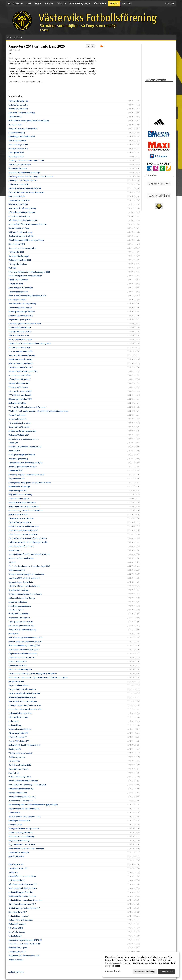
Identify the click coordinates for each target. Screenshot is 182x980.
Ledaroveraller (14, 813)
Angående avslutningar (18, 602)
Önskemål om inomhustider (20, 729)
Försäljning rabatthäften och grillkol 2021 (25, 447)
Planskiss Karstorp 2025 (18, 149)
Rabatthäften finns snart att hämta (22, 876)
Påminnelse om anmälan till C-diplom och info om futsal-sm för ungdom (38, 677)
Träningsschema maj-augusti (20, 753)
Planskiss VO (14, 634)
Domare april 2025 (16, 157)
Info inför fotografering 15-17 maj (22, 797)
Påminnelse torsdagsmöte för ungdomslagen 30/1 (29, 566)
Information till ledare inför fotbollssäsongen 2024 (29, 272)
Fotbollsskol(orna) (80, 4)
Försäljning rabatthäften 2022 (21, 367)
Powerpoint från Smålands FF (21, 801)
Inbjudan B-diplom (16, 610)
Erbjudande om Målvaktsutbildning (23, 654)
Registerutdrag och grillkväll (20, 320)
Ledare (114, 4)
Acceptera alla (167, 972)
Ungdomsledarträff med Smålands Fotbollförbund (29, 554)
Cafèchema (13, 872)
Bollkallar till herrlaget (17, 924)
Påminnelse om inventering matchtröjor (24, 172)
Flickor (49, 4)
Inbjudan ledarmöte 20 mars (20, 347)
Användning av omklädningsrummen (24, 439)
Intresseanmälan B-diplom (19, 618)
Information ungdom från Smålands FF (24, 944)
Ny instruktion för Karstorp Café (21, 626)
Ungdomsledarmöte (17, 570)
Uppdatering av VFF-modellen (21, 288)
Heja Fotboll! (14, 773)
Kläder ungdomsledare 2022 (20, 399)
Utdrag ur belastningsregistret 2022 (23, 371)
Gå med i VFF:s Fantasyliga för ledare (24, 506)
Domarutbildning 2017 (18, 912)
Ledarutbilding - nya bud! (19, 916)
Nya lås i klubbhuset (17, 196)
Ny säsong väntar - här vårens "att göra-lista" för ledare (31, 176)
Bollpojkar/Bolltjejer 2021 (19, 435)
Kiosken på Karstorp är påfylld (21, 236)
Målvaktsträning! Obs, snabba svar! (23, 220)
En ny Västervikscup (17, 932)
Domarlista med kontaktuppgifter (22, 248)
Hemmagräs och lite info (19, 769)
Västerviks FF (15, 4)
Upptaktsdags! (15, 550)
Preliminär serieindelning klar (20, 669)
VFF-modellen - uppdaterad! (20, 395)
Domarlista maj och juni (18, 145)
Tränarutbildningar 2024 (18, 292)
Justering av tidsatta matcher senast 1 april (26, 161)
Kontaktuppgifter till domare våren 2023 (25, 324)
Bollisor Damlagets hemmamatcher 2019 (25, 642)
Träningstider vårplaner (18, 264)
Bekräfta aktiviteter (16, 681)
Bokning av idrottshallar (18, 109)
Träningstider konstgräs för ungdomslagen (26, 192)
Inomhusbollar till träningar (19, 487)
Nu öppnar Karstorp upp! (19, 256)
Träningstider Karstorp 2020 (20, 522)
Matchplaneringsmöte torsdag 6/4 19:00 (25, 940)
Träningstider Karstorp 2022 (20, 391)
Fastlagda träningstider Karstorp (22, 455)
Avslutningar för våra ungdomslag (22, 208)
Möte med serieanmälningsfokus (22, 697)
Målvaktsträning (15, 117)
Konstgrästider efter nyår (19, 852)
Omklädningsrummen (17, 757)
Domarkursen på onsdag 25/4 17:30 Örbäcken (27, 785)
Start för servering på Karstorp (21, 363)
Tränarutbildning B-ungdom (20, 423)
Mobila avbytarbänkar (17, 141)
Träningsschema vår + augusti (21, 622)
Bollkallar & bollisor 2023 (19, 335)
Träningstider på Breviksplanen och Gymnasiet (28, 407)
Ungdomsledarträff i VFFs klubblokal (24, 809)
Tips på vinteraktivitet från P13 (21, 351)
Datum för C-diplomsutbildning (21, 558)
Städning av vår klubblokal (19, 821)
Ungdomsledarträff (16, 479)
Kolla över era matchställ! (19, 184)
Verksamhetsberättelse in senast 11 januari (26, 848)
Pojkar (62, 4)
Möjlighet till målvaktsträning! (20, 232)
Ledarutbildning (15, 725)
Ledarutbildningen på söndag (21, 892)
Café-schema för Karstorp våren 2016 (24, 956)
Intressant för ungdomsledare (21, 833)
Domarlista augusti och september (23, 129)
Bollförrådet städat (16, 856)
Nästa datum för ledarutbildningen (23, 888)
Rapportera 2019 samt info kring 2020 (37, 47)
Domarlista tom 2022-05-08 (20, 375)
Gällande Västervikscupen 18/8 (21, 789)
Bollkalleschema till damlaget (21, 920)
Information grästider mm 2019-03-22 (24, 650)
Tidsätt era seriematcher (18, 280)
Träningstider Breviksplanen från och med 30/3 (28, 538)
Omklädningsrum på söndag (20, 359)
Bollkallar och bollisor (17, 403)
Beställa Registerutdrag (18, 459)
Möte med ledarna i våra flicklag (22, 598)
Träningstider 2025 (16, 153)
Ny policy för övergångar (19, 590)
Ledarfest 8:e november (18, 105)
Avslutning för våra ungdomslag (22, 113)
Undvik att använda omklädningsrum (24, 526)
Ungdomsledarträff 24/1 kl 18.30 (22, 844)
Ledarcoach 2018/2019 (18, 666)
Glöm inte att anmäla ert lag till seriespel (25, 188)
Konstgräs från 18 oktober (19, 427)
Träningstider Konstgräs (18, 717)
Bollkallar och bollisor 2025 (20, 165)
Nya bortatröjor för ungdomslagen (23, 701)
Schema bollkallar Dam (18, 793)
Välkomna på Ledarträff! (18, 733)
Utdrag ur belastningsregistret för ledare (25, 594)
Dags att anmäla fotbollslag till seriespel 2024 (27, 296)
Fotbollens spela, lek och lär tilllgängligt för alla (28, 542)
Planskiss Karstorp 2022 (18, 387)
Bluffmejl (12, 268)
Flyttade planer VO (16, 864)
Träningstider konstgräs (18, 101)
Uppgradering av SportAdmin (21, 582)
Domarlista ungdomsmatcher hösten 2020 (26, 510)
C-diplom (12, 562)
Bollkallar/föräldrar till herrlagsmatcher (24, 745)
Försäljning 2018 (15, 825)
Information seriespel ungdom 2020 (23, 530)
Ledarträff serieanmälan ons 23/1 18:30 (25, 705)
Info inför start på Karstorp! (20, 328)
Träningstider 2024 (16, 252)
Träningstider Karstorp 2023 (20, 332)
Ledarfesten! (14, 721)
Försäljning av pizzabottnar (20, 606)
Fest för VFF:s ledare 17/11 (20, 741)
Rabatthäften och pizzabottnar (21, 518)
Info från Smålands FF (18, 662)
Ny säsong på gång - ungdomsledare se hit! (26, 475)
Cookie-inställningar (16, 972)
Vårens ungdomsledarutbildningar (23, 467)
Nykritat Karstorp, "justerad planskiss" (24, 908)
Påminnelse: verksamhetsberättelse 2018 (25, 709)
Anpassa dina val (113, 971)
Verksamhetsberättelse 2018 (20, 713)
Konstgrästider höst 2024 (19, 200)
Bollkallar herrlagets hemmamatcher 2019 (25, 638)
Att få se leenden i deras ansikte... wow (25, 817)
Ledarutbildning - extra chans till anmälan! (25, 900)
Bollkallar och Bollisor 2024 (20, 260)
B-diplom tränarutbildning (19, 614)
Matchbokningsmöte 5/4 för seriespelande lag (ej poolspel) (33, 805)
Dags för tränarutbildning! (19, 840)
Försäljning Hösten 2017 (18, 868)
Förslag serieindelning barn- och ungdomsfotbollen (30, 483)
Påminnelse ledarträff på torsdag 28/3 (24, 646)
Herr (38, 4)
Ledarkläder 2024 (16, 284)
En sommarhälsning (17, 133)
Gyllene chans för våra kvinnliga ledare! (24, 693)
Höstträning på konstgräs (19, 216)
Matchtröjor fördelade (18, 168)
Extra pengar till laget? (18, 300)
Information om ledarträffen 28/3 (22, 658)
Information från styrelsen (19, 499)
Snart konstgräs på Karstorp (20, 308)
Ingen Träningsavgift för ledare (21, 546)
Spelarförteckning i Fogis (19, 228)
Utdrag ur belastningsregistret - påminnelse (26, 574)
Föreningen (100, 4)
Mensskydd (13, 443)
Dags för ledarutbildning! (19, 685)
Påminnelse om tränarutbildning (21, 837)
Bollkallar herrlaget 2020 (18, 514)
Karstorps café (15, 749)
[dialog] (141, 964)
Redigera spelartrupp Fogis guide (22, 896)
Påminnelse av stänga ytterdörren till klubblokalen (29, 121)
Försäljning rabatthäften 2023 (21, 316)
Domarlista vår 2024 (17, 244)
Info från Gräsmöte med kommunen (23, 781)
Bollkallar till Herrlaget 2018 (20, 777)
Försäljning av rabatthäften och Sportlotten (26, 240)
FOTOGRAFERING (16, 928)
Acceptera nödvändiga (145, 972)
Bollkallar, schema (16, 960)
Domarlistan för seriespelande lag (22, 630)
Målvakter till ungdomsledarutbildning (24, 586)
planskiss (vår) (15, 761)
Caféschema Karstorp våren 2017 (22, 904)
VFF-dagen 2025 (15, 125)
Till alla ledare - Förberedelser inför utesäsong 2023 (30, 343)
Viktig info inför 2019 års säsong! (22, 689)
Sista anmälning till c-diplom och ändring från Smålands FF (33, 673)
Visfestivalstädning (16, 880)
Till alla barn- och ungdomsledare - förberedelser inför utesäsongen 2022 (38, 411)
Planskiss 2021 (15, 451)
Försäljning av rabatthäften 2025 (22, 137)
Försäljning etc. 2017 (17, 952)
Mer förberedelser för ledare (20, 339)
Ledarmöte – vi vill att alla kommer (23, 180)
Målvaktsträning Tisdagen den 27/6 (23, 884)
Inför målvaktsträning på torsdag (22, 212)
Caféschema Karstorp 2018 (20, 765)
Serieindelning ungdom (18, 948)
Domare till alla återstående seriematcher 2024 (27, 224)
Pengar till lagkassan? (17, 415)
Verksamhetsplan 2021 (18, 491)
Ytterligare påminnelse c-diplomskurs (24, 829)
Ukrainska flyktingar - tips (19, 383)
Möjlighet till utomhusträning (20, 495)
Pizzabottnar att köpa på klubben (22, 502)
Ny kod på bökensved (18, 419)
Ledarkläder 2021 (16, 471)
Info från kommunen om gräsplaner (23, 534)
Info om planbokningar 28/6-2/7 (22, 312)
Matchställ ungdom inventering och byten (25, 463)
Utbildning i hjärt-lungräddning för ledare (25, 276)
